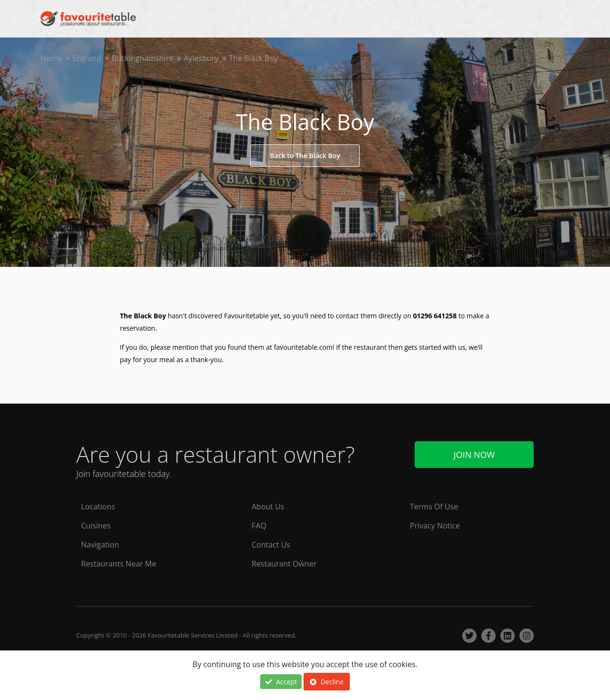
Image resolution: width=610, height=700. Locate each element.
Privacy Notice (435, 526)
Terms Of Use (434, 507)
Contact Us (271, 545)
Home (51, 58)
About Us (268, 507)
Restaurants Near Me (119, 564)
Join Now (474, 455)
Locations (98, 507)
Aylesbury (201, 58)
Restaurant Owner (284, 564)
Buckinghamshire (142, 58)
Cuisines (96, 526)
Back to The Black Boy (305, 156)
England (87, 58)
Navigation (100, 545)
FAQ (259, 526)
